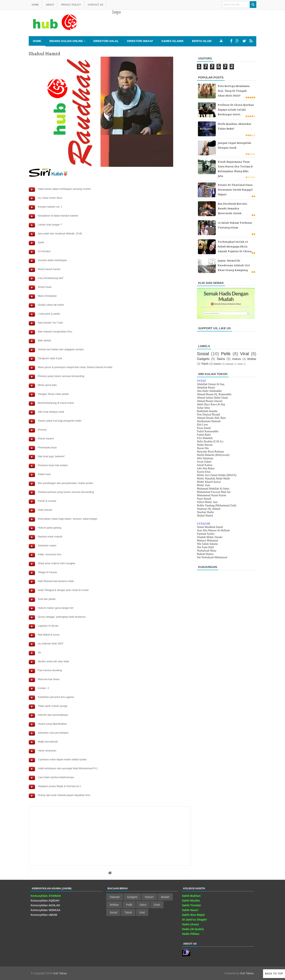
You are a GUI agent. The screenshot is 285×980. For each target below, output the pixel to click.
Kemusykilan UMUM (44, 915)
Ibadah (217, 364)
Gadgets (203, 359)
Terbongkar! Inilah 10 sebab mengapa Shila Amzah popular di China (235, 246)
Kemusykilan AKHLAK (45, 905)
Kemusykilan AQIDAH (45, 901)
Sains (221, 359)
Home (35, 5)
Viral (244, 354)
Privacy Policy (71, 5)
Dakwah (229, 364)
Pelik (226, 354)
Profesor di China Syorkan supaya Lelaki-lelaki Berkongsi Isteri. (236, 110)
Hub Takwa (60, 973)
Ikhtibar (252, 359)
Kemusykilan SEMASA (46, 910)
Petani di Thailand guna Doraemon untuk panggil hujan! (235, 190)
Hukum (237, 359)
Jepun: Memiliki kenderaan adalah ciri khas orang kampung (234, 265)
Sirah (240, 364)
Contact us (96, 5)
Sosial (203, 354)
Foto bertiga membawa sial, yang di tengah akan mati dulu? (234, 91)
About (50, 5)
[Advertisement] (184, 26)
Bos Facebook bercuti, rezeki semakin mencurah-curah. (233, 208)
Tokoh (205, 364)
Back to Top (274, 974)
